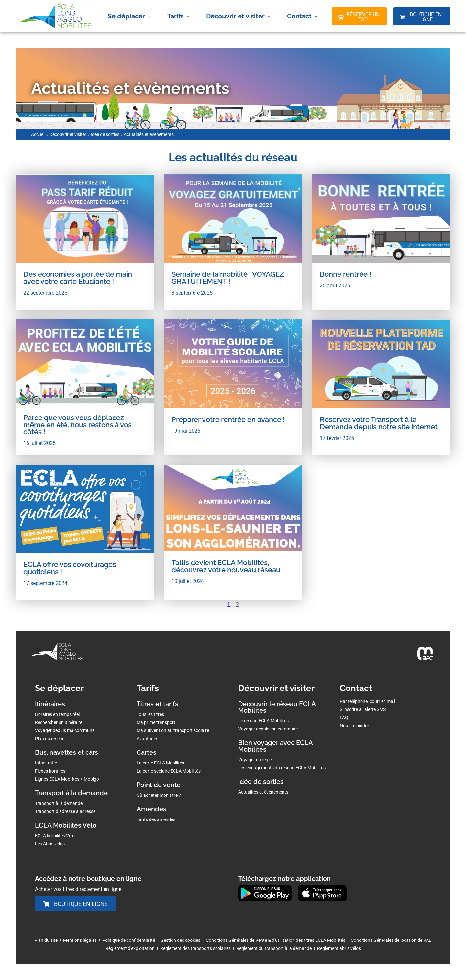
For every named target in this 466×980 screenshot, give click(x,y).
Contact (302, 16)
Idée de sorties (105, 134)
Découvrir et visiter (238, 16)
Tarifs (178, 16)
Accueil (38, 134)
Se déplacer (129, 16)
